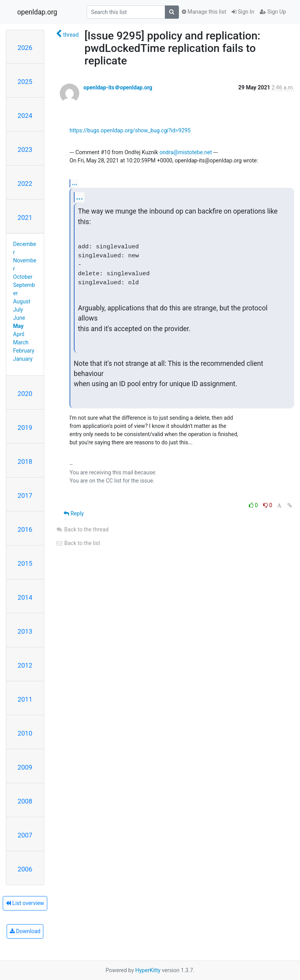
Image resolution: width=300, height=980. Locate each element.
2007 (25, 835)
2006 (25, 869)
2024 (25, 116)
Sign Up (273, 12)
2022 (25, 184)
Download (25, 931)
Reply (74, 513)
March (21, 342)
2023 (25, 150)
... (75, 183)
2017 (25, 495)
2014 (25, 597)
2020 (25, 394)
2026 (25, 48)
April (19, 334)
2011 (25, 699)
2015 (25, 563)
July (18, 310)
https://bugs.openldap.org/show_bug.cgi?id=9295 (130, 130)
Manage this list (204, 12)
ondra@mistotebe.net (186, 152)
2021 (25, 217)
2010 (25, 733)
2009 (25, 767)
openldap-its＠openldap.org (118, 87)
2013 (25, 631)
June (19, 318)
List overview (25, 903)
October (23, 277)
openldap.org (37, 12)
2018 (25, 461)
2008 (25, 801)
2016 (25, 529)
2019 (25, 428)
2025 (25, 82)
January (23, 359)
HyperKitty (148, 970)
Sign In (243, 12)
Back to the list (78, 543)
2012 (25, 665)
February (24, 351)
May (19, 326)
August (22, 301)
